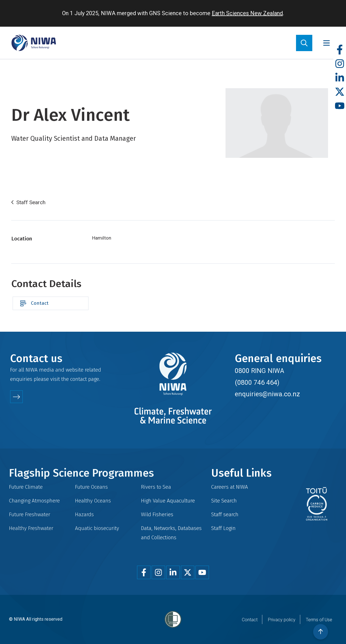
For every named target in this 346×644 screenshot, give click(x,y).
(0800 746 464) (257, 383)
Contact (40, 303)
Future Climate (26, 487)
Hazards (84, 514)
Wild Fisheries (157, 514)
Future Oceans (91, 487)
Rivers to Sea (156, 487)
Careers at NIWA (230, 487)
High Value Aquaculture (168, 501)
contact (78, 379)
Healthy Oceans (93, 501)
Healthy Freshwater (31, 528)
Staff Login (223, 528)
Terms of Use (319, 620)
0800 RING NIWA (259, 371)
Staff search (225, 514)
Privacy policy (282, 620)
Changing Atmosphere (34, 501)
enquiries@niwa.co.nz (267, 394)
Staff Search (31, 202)
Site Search (224, 501)
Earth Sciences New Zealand (247, 13)
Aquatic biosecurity (97, 528)
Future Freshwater (30, 514)
